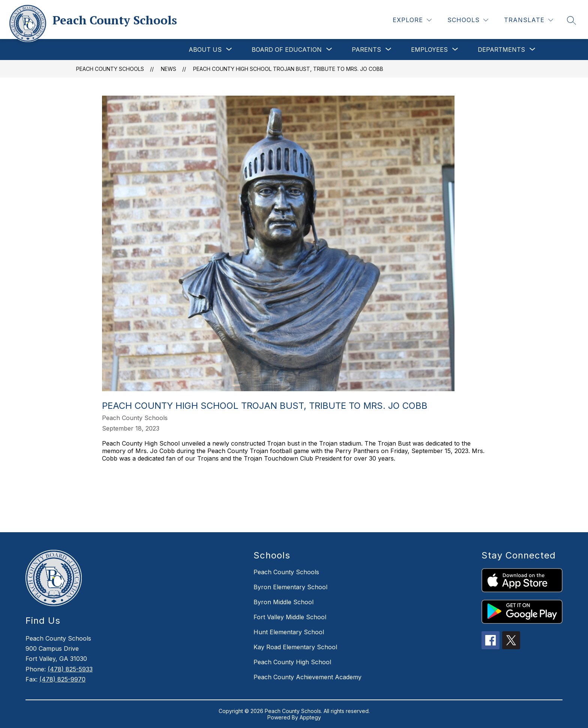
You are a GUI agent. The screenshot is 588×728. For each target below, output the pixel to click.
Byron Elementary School (290, 587)
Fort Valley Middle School (290, 617)
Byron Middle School (283, 602)
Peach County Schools (110, 69)
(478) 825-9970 (62, 679)
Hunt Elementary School (289, 632)
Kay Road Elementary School (295, 647)
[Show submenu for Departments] (501, 50)
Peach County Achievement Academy (307, 677)
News (169, 69)
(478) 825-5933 (70, 669)
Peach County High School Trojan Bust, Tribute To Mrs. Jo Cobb (288, 69)
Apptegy (310, 717)
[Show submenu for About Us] (205, 50)
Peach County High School (292, 662)
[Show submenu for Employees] (429, 50)
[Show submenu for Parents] (366, 50)
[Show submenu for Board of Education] (287, 50)
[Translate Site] (529, 20)
